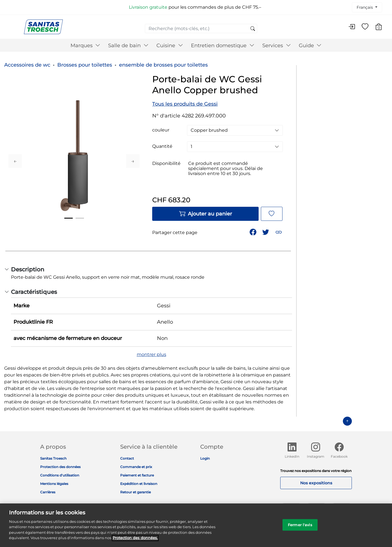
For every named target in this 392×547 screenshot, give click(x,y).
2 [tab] (80, 218)
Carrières (48, 492)
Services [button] (277, 46)
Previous (15, 161)
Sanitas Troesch (53, 458)
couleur (161, 130)
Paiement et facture (137, 475)
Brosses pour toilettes (85, 65)
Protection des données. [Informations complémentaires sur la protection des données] (135, 541)
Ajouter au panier (205, 214)
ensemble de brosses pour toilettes (163, 65)
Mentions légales (54, 484)
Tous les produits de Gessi (185, 104)
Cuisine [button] (170, 46)
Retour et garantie (135, 492)
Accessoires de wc (27, 65)
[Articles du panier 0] (381, 28)
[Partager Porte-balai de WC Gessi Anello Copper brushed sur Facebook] (254, 232)
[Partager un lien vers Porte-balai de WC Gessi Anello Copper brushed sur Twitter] (266, 232)
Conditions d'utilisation (60, 475)
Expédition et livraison (139, 484)
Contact (127, 458)
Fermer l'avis (300, 528)
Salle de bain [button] (128, 46)
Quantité (162, 146)
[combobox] (201, 29)
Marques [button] (86, 46)
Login (205, 458)
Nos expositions (316, 483)
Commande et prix (136, 467)
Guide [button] (310, 46)
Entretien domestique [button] (223, 46)
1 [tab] (69, 218)
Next (133, 161)
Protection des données (60, 467)
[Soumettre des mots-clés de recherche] (253, 29)
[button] (279, 232)
